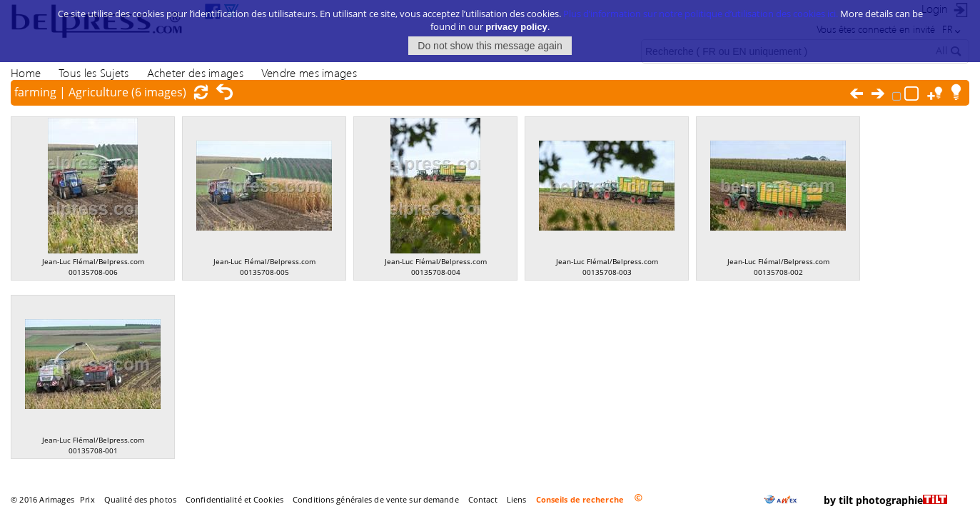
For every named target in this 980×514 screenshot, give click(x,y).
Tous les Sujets (94, 72)
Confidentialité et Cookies (234, 499)
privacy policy (516, 27)
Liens (517, 499)
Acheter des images (195, 72)
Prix (87, 499)
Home (26, 72)
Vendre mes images (309, 72)
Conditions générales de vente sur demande (376, 499)
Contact (483, 499)
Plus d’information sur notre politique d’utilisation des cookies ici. (701, 14)
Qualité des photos (140, 499)
